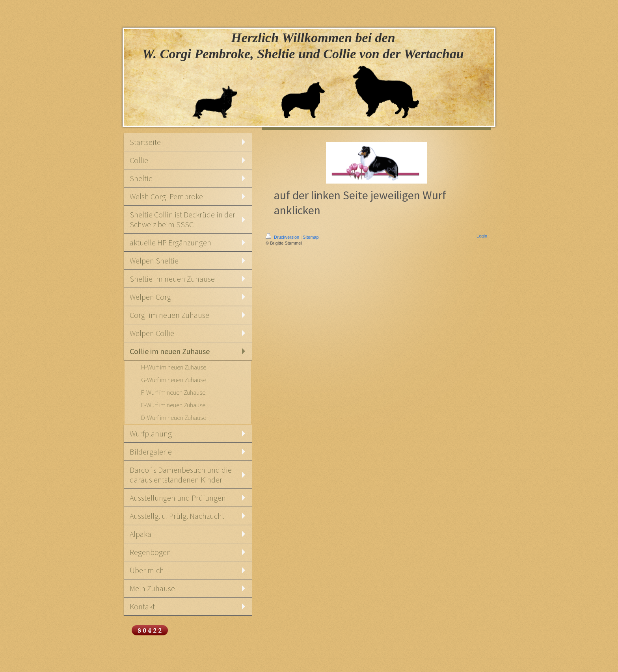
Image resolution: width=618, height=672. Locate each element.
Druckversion (283, 237)
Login (482, 236)
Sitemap (311, 237)
